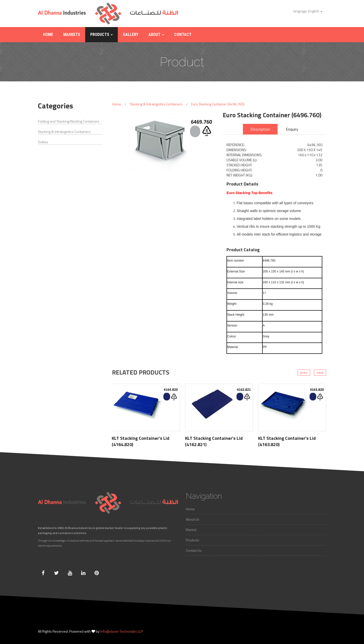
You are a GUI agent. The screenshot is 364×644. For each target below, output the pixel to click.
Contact (183, 34)
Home (48, 34)
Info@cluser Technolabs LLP (122, 631)
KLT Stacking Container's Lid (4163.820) (287, 441)
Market (191, 530)
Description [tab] (260, 129)
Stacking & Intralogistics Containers (64, 132)
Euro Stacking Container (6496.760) (218, 104)
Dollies (43, 142)
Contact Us (194, 550)
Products (101, 34)
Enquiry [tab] (292, 129)
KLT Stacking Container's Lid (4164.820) (141, 441)
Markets (72, 34)
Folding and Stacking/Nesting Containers (69, 121)
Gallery (131, 34)
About (156, 34)
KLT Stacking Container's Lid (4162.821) (214, 441)
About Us (193, 519)
